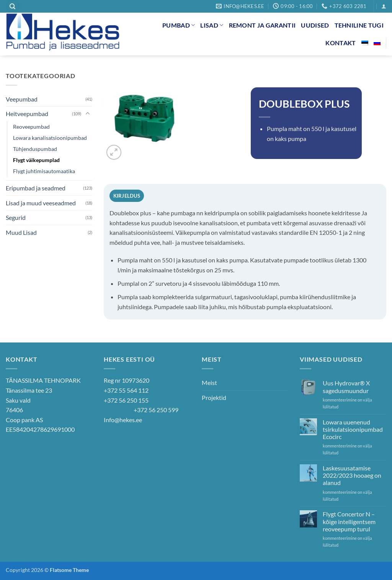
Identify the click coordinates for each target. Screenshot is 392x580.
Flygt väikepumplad (36, 160)
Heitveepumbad (27, 114)
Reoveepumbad (31, 127)
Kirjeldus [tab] (127, 196)
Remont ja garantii (262, 25)
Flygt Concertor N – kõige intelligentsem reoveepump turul (349, 521)
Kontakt (341, 43)
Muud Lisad (21, 232)
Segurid (16, 217)
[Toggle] (88, 114)
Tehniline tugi (359, 25)
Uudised (315, 25)
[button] (384, 6)
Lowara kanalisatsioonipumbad (50, 138)
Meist (209, 383)
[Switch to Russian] (377, 43)
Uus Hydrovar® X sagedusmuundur (346, 387)
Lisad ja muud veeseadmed (41, 203)
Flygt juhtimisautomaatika (44, 171)
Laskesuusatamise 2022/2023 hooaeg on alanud (352, 475)
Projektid (214, 397)
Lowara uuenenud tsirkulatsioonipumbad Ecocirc (353, 429)
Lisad (212, 25)
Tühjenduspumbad (35, 149)
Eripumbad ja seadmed (36, 188)
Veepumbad (22, 99)
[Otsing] (13, 6)
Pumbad (179, 25)
